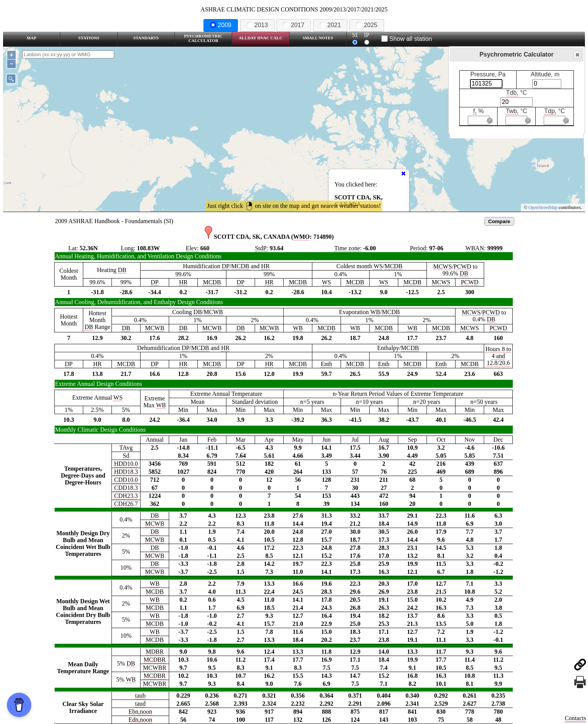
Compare (499, 221)
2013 (257, 25)
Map (31, 38)
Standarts (146, 38)
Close (577, 55)
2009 (221, 25)
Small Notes (318, 38)
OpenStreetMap (543, 207)
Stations (89, 38)
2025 (367, 25)
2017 (294, 25)
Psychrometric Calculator (203, 38)
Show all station (407, 39)
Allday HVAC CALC (261, 38)
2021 (330, 25)
